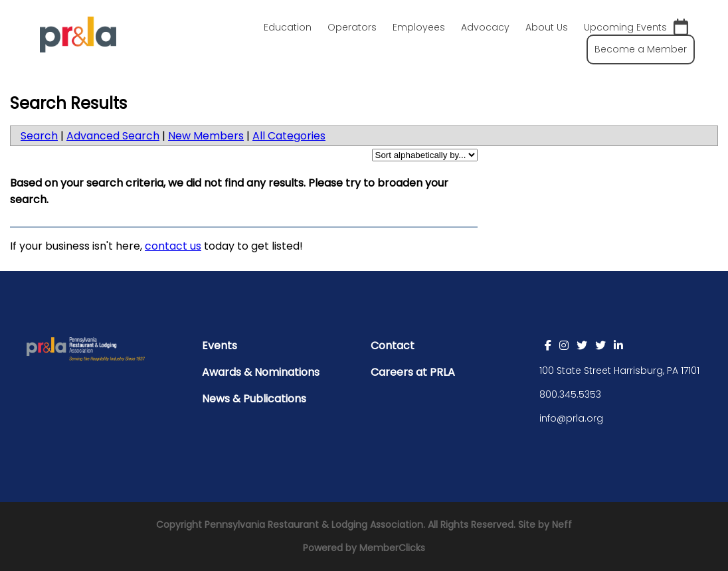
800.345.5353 (570, 394)
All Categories (289, 136)
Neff (562, 525)
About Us (547, 27)
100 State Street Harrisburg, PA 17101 (619, 370)
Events (220, 346)
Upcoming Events (636, 28)
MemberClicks (392, 548)
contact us (173, 246)
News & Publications (254, 399)
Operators (352, 27)
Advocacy (485, 27)
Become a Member (641, 49)
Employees (419, 27)
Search (39, 136)
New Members (206, 136)
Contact (393, 346)
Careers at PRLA (413, 372)
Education (288, 27)
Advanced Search (113, 136)
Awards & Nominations (261, 372)
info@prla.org (571, 418)
